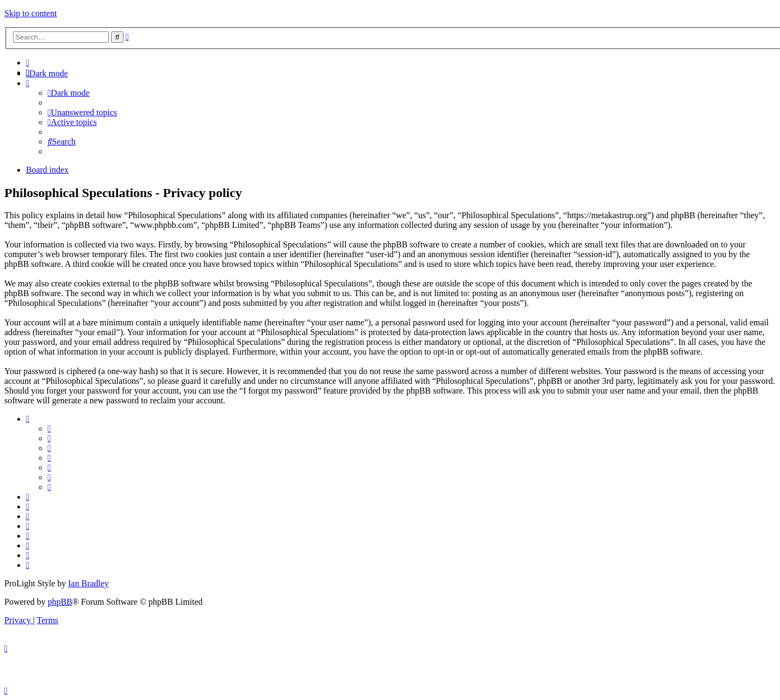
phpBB (60, 602)
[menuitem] (28, 63)
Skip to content (31, 13)
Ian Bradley (89, 583)
